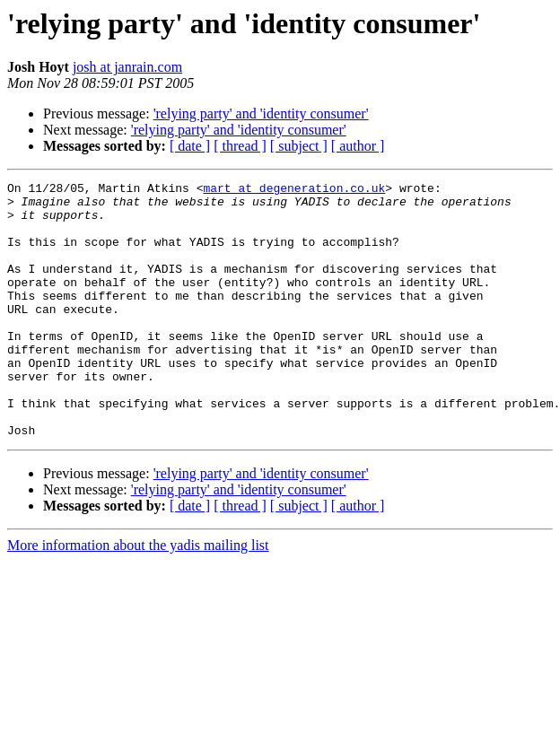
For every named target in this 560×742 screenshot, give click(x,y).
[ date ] (190, 146)
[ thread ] (240, 146)
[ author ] (358, 146)
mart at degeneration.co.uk (294, 190)
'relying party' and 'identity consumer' (261, 113)
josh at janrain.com (127, 67)
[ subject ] (299, 146)
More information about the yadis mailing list (138, 596)
